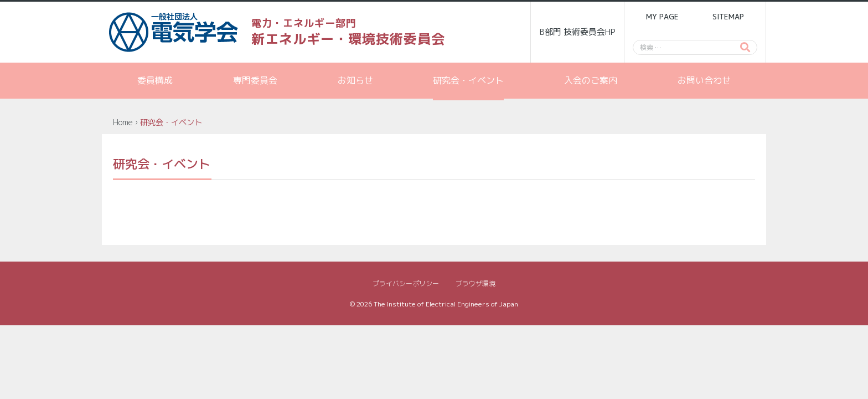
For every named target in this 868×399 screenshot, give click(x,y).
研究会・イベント (468, 80)
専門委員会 (255, 80)
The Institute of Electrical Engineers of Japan (446, 304)
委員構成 (155, 80)
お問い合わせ (704, 80)
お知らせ (355, 80)
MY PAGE (662, 17)
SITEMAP (728, 17)
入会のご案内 (591, 80)
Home (123, 122)
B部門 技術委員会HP (578, 32)
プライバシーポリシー (406, 283)
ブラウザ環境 (476, 283)
